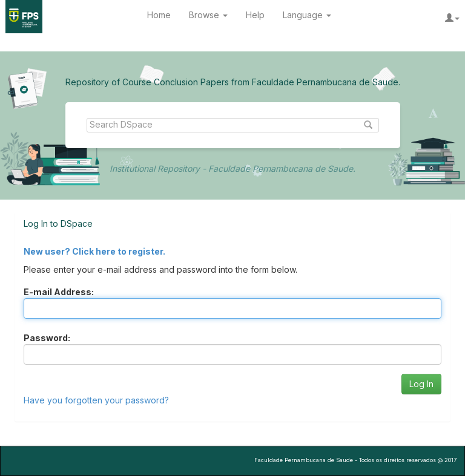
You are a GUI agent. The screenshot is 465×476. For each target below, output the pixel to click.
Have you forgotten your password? (96, 400)
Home (159, 15)
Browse (208, 15)
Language (307, 15)
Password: (47, 338)
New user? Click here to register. (94, 251)
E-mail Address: (59, 292)
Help (255, 15)
